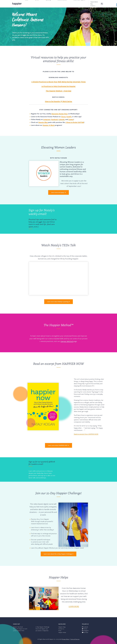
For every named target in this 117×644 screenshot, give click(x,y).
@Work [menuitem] (37, 4)
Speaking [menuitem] (48, 4)
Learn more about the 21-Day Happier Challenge (59, 554)
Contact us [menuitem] (93, 6)
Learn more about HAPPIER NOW (58, 445)
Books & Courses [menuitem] (62, 4)
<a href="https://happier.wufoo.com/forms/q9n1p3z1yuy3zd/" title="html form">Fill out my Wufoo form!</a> (74, 219)
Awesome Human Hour (60, 114)
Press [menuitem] (60, 631)
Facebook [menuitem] (85, 627)
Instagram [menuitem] (85, 631)
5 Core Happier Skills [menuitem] (19, 631)
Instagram (47, 119)
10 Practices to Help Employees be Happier (58, 86)
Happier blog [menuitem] (62, 627)
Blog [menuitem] (91, 4)
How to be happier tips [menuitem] (42, 629)
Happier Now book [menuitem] (18, 627)
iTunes (63, 117)
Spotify (69, 117)
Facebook (54, 119)
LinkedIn (62, 119)
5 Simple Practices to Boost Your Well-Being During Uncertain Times (59, 82)
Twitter (71, 119)
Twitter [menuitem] (85, 629)
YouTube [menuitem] (85, 632)
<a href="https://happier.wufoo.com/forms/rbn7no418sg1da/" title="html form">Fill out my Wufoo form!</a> (74, 470)
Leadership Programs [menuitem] (79, 4)
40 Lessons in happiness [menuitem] (42, 631)
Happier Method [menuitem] (94, 2)
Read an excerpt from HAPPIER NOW (86, 434)
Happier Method (67, 341)
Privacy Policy (66, 639)
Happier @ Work (49, 125)
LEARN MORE (74, 606)
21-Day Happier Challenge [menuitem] (42, 627)
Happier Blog (43, 122)
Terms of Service (75, 639)
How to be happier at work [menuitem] (20, 629)
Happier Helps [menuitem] (62, 632)
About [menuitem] (27, 4)
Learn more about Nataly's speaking (58, 302)
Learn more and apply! (59, 192)
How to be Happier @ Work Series (59, 101)
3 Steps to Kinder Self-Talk (75, 122)
